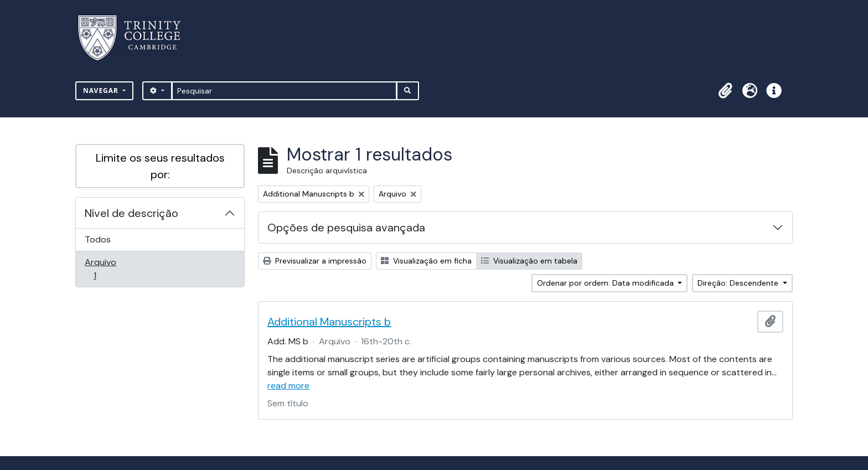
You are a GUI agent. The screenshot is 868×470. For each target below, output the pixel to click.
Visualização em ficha (426, 261)
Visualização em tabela (529, 261)
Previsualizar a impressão (315, 261)
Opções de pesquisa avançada (346, 228)
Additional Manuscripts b (329, 322)
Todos (98, 239)
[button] (725, 91)
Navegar (102, 91)
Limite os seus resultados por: (160, 166)
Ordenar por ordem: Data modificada (606, 283)
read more (288, 386)
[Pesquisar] (284, 91)
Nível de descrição (131, 213)
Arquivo (110, 269)
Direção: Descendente (739, 283)
